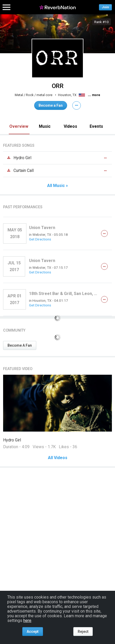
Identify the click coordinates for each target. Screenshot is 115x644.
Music (45, 126)
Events (96, 126)
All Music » (58, 186)
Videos (70, 126)
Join (105, 7)
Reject (83, 632)
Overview (19, 126)
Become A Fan (20, 345)
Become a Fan (51, 105)
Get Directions (40, 239)
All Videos (58, 458)
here (27, 620)
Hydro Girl (12, 440)
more (96, 95)
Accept (33, 632)
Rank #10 (102, 22)
